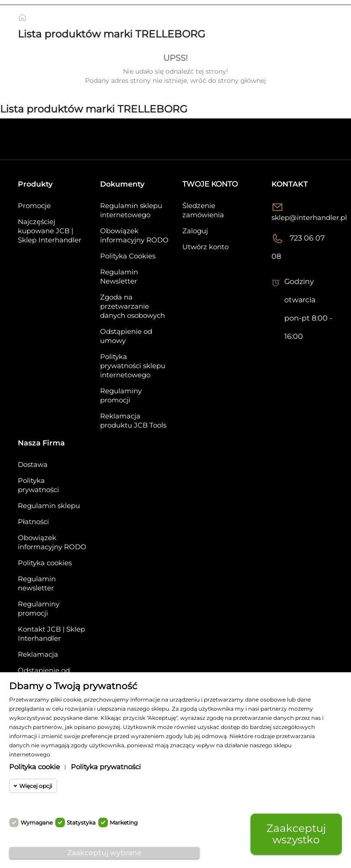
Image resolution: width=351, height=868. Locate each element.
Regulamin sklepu (49, 506)
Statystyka (81, 822)
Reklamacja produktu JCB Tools (133, 421)
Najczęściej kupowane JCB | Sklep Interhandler (50, 231)
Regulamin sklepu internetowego (131, 210)
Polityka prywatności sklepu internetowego (133, 366)
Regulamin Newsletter (119, 276)
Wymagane (37, 822)
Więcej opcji (36, 786)
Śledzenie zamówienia (203, 210)
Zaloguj (195, 231)
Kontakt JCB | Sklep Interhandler (51, 634)
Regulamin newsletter (37, 583)
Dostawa (33, 464)
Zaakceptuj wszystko (296, 834)
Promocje (34, 206)
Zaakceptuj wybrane (104, 853)
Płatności (33, 522)
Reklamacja (38, 654)
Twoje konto (210, 184)
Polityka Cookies (128, 256)
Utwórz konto (205, 247)
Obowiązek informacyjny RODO (134, 235)
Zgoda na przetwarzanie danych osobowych (133, 306)
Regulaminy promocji (121, 395)
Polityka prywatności (38, 485)
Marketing (124, 822)
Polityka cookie (35, 767)
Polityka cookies (45, 563)
